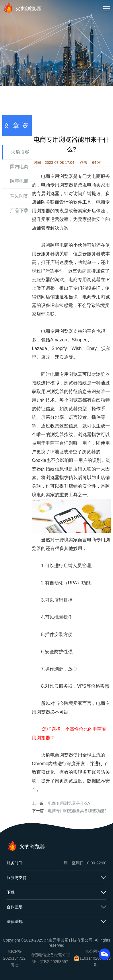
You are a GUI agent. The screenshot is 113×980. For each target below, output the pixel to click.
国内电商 (19, 167)
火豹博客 (20, 152)
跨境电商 (19, 181)
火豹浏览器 (22, 7)
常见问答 (19, 196)
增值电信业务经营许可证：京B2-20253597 (50, 958)
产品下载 (19, 210)
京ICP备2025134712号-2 (14, 958)
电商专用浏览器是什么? (69, 803)
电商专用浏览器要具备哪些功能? (77, 811)
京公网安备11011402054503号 (95, 958)
